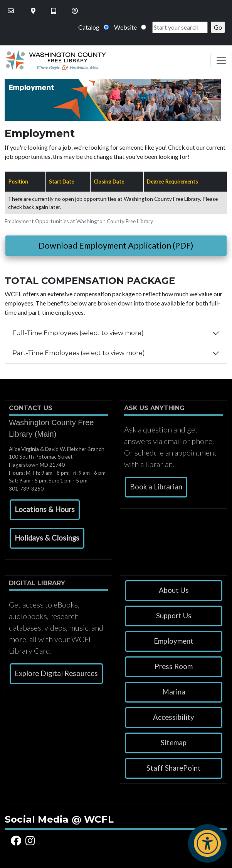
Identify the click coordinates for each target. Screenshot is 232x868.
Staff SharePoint (174, 768)
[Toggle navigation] (221, 60)
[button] (45, 510)
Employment (174, 641)
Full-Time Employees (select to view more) (78, 333)
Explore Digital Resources (56, 673)
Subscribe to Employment (8, 376)
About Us (174, 590)
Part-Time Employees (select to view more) (79, 353)
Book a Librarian (156, 487)
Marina (174, 692)
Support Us (174, 616)
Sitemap (174, 743)
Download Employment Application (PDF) (116, 245)
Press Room (174, 666)
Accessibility (174, 717)
